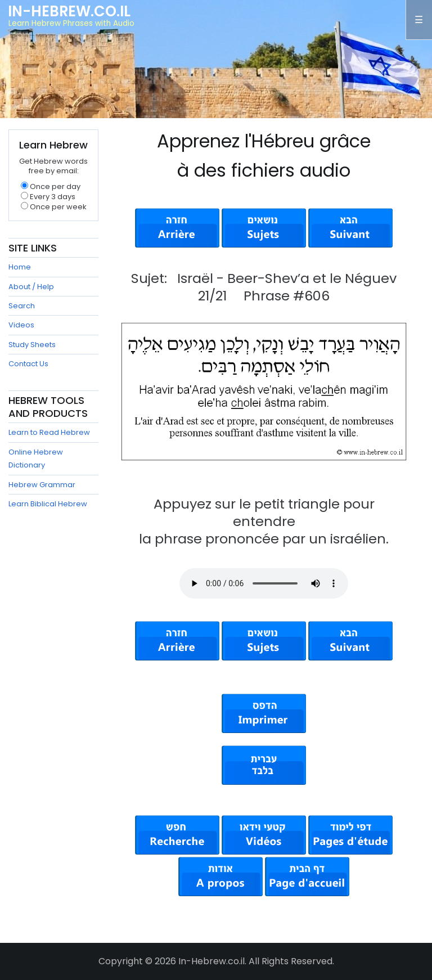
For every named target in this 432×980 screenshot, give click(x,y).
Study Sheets (32, 345)
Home (20, 267)
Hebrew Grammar (42, 485)
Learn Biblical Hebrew (48, 504)
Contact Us (28, 364)
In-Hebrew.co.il (69, 11)
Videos (21, 325)
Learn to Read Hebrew (49, 432)
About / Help (31, 287)
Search (22, 306)
